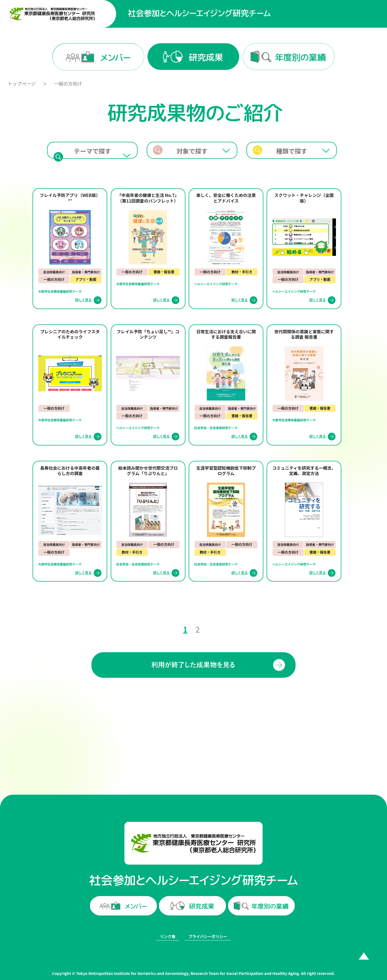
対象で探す (192, 151)
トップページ (22, 84)
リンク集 (168, 936)
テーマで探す (92, 151)
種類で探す (291, 151)
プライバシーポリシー (208, 936)
